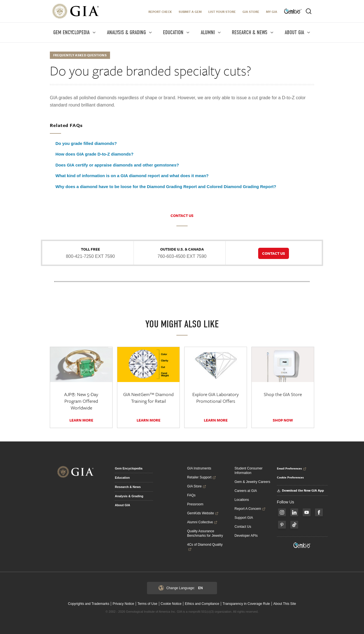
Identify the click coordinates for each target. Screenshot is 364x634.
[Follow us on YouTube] (307, 512)
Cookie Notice (171, 604)
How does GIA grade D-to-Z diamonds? (95, 154)
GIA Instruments (199, 468)
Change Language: (181, 588)
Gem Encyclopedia (129, 468)
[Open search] (309, 11)
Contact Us (243, 527)
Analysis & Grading (129, 496)
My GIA (272, 12)
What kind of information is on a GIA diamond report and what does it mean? (132, 176)
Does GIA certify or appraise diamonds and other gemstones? (117, 165)
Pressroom (195, 504)
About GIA (122, 505)
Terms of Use (147, 604)
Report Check (160, 12)
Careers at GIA (246, 491)
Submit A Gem (190, 12)
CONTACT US (182, 216)
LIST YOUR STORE (222, 12)
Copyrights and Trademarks (89, 604)
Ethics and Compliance (202, 604)
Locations (242, 500)
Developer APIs (246, 536)
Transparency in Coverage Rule (246, 604)
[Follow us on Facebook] (319, 512)
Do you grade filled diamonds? (86, 143)
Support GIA (244, 518)
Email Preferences (292, 468)
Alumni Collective (202, 522)
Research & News (128, 487)
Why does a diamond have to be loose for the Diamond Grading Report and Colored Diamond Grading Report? (166, 187)
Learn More (81, 420)
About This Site (285, 604)
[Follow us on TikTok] (294, 525)
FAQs (191, 495)
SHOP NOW (283, 420)
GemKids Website (203, 513)
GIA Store (251, 12)
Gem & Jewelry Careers (252, 482)
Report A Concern (250, 509)
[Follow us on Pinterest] (282, 525)
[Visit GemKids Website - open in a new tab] (302, 545)
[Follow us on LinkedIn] (294, 512)
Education (122, 478)
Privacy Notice (123, 604)
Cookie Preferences (290, 477)
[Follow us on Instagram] (282, 512)
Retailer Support (201, 477)
